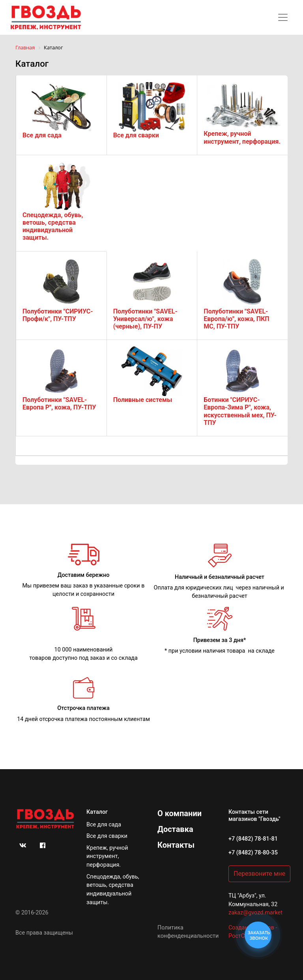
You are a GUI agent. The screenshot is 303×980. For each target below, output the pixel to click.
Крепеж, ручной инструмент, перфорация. (107, 856)
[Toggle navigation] (283, 17)
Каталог (97, 812)
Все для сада (104, 825)
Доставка (175, 829)
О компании (180, 813)
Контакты (176, 845)
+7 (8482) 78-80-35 (253, 853)
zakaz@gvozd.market (255, 913)
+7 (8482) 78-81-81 (253, 839)
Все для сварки (107, 836)
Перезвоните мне (259, 874)
